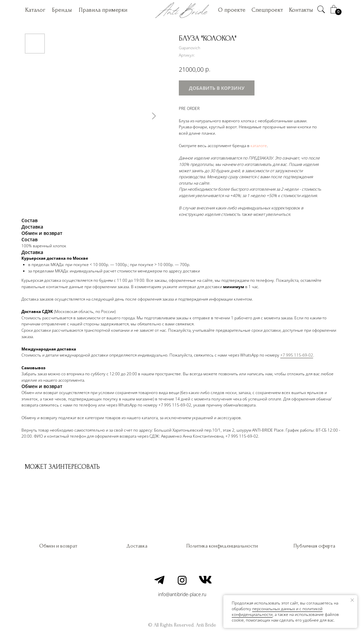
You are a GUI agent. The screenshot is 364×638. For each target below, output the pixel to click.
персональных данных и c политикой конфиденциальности (277, 612)
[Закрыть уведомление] (352, 600)
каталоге (259, 146)
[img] (321, 9)
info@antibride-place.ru (182, 594)
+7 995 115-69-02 (297, 355)
